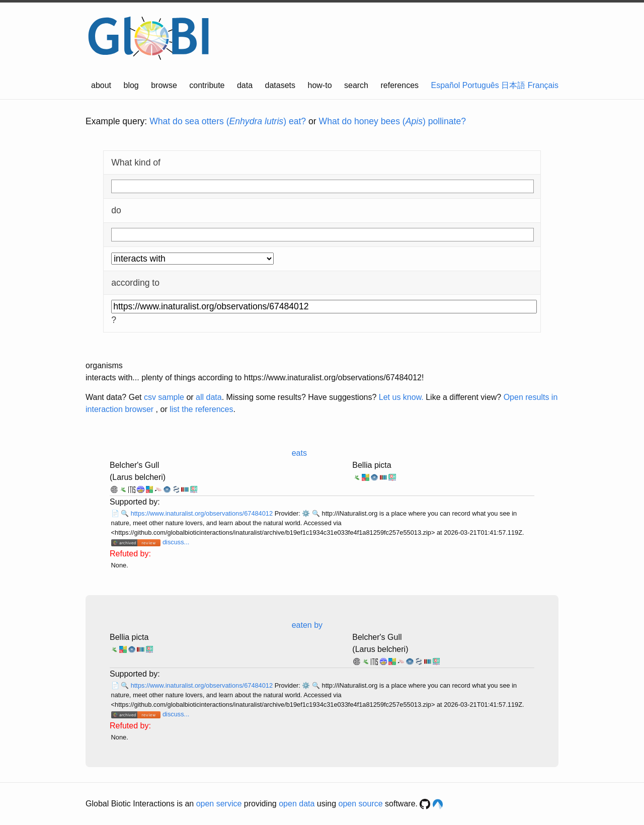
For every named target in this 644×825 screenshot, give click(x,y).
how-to (320, 85)
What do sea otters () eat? (228, 121)
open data (297, 804)
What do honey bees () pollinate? (392, 121)
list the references (201, 409)
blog (131, 85)
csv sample (164, 397)
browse (164, 85)
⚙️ (306, 513)
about (101, 85)
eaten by (307, 625)
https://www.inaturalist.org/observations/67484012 (203, 513)
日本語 (513, 85)
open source (361, 804)
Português (481, 85)
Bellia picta (372, 465)
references (399, 85)
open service (219, 804)
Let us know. (401, 397)
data (245, 85)
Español (446, 85)
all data (209, 397)
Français (543, 85)
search (356, 85)
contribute (207, 85)
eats (299, 453)
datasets (280, 85)
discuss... (176, 542)
